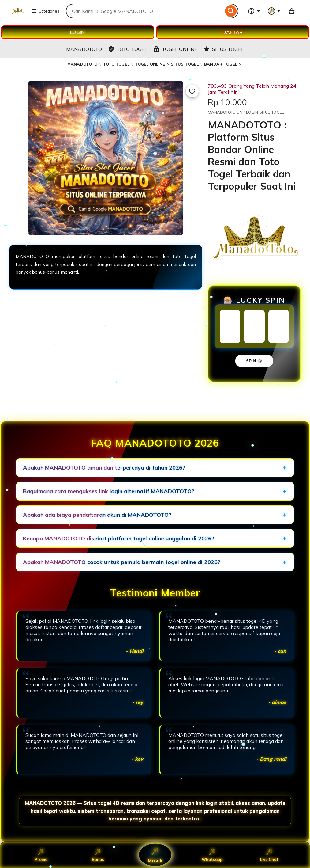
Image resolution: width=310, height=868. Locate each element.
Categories (45, 11)
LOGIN (77, 32)
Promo (41, 855)
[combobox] (145, 11)
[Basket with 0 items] (292, 11)
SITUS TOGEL (185, 64)
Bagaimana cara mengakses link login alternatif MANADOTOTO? (109, 491)
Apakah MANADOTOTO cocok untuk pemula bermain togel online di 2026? (122, 562)
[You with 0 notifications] (274, 11)
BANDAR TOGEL (221, 64)
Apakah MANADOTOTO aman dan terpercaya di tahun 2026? (104, 468)
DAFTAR (233, 32)
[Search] (231, 11)
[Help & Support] (254, 11)
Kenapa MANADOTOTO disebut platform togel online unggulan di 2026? (119, 538)
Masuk (155, 855)
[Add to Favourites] (192, 91)
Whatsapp (212, 855)
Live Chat (269, 855)
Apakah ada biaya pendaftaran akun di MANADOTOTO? (97, 515)
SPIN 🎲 (254, 361)
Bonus (98, 855)
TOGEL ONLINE (150, 64)
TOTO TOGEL (116, 64)
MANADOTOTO (82, 64)
